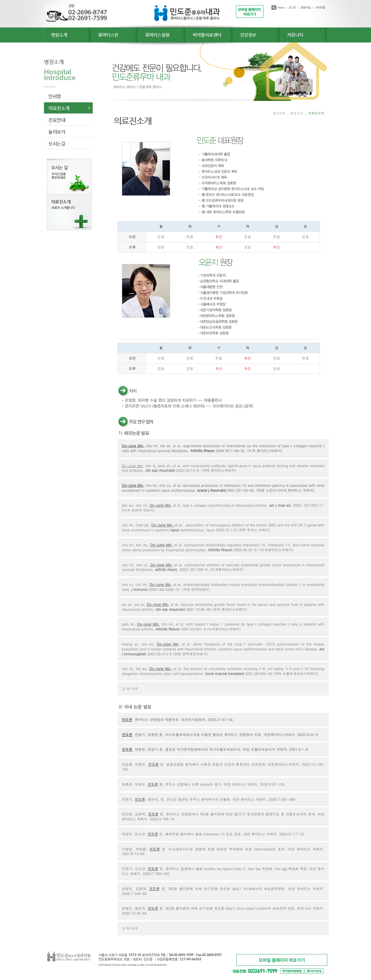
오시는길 (57, 144)
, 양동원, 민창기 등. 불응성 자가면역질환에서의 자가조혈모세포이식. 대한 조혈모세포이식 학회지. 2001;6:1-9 (215, 749)
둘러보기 (57, 132)
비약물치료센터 (207, 35)
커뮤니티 (295, 35)
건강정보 (248, 35)
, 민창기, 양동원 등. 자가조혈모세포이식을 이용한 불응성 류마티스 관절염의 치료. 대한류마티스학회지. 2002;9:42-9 (220, 734)
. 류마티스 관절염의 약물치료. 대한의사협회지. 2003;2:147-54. (178, 719)
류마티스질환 (157, 35)
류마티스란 (108, 35)
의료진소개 (59, 108)
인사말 (55, 96)
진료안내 (57, 120)
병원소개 (59, 35)
